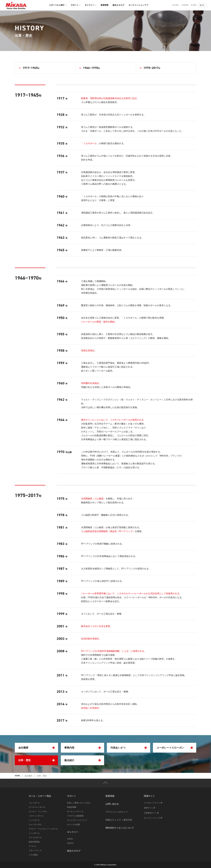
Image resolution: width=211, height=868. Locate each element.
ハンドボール (34, 820)
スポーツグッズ (35, 850)
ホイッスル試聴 (73, 824)
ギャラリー (91, 5)
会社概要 (36, 748)
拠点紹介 (82, 760)
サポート (76, 5)
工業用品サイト (151, 813)
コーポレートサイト (153, 803)
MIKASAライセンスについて (120, 828)
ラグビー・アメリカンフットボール (43, 829)
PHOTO (70, 843)
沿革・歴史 (36, 760)
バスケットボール (36, 816)
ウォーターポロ (35, 824)
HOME (17, 776)
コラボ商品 (33, 855)
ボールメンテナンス (75, 811)
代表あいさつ (129, 748)
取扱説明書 (72, 807)
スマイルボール (35, 837)
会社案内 (176, 5)
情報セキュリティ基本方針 (119, 820)
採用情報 (185, 5)
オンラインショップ (138, 5)
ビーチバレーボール (37, 807)
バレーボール (34, 803)
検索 (195, 5)
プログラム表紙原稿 (75, 816)
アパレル (32, 846)
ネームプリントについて (77, 820)
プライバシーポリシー (117, 812)
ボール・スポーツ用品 (40, 796)
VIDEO (70, 839)
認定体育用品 (34, 842)
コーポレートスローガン (175, 748)
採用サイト (149, 808)
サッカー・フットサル (38, 811)
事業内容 (82, 748)
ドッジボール (34, 833)
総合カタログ (118, 5)
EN (202, 5)
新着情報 (105, 5)
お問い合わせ (112, 804)
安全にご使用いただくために (79, 803)
